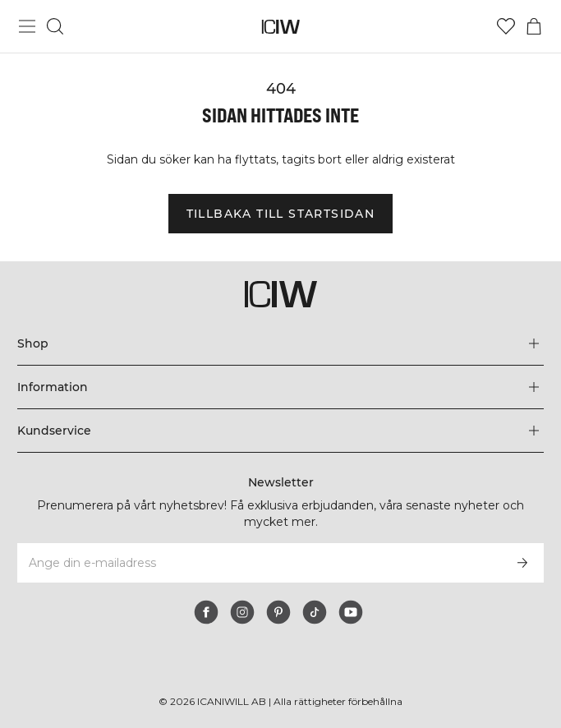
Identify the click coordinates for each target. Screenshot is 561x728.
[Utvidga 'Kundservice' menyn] (280, 431)
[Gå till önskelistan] (506, 26)
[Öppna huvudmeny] (27, 26)
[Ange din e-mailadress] (258, 563)
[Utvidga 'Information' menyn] (280, 387)
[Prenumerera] (522, 563)
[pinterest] (278, 612)
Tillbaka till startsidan (281, 222)
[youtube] (351, 612)
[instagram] (242, 612)
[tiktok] (315, 612)
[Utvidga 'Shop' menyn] (280, 343)
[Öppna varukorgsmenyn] (534, 26)
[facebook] (206, 612)
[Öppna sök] (55, 26)
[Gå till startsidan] (280, 27)
